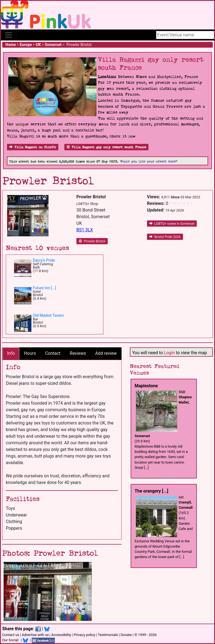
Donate (126, 635)
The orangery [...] (151, 491)
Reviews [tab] (78, 353)
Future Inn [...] (44, 288)
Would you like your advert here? (149, 162)
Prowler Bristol (92, 241)
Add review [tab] (106, 353)
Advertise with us (35, 635)
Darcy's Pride (44, 260)
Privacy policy (84, 635)
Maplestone (146, 386)
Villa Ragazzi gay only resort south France (106, 147)
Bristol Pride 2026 (165, 237)
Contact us (11, 635)
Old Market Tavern (48, 315)
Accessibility (61, 635)
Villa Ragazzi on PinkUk (33, 147)
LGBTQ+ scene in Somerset (172, 224)
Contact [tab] (53, 353)
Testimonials (108, 635)
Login (169, 353)
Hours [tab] (30, 353)
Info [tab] (11, 353)
